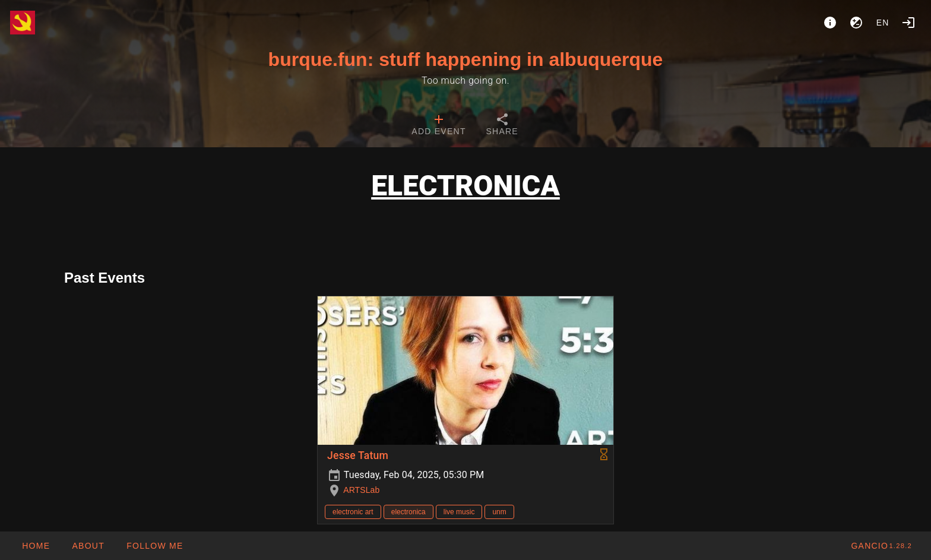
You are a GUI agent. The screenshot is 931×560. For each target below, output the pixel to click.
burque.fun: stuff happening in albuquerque (466, 59)
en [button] (883, 23)
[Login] (908, 23)
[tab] (438, 126)
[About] (830, 23)
